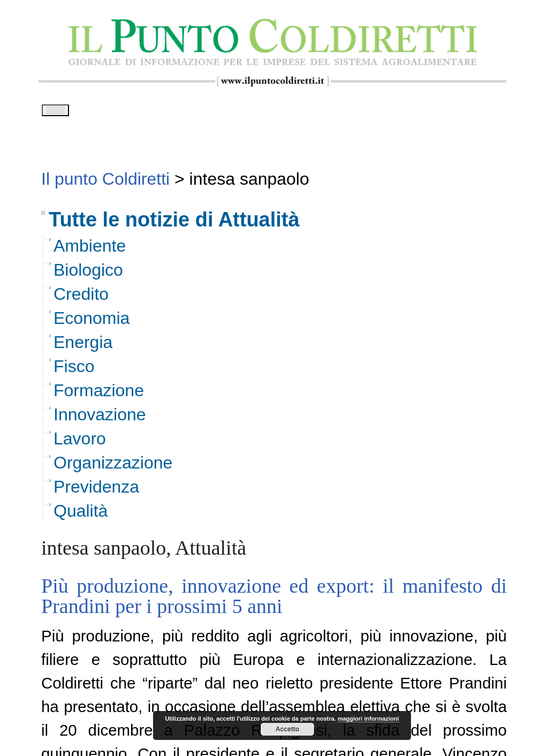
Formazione (99, 394)
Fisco (74, 370)
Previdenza (96, 490)
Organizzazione (113, 466)
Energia (83, 346)
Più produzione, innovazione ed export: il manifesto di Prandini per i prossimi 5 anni (274, 600)
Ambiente (90, 250)
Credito (81, 298)
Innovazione (100, 418)
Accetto (287, 729)
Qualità (81, 515)
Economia (92, 322)
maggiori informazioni (368, 719)
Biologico (88, 274)
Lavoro (80, 442)
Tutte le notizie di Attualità (174, 223)
